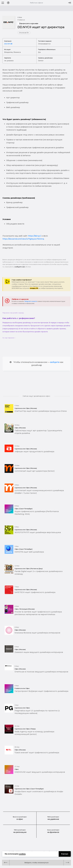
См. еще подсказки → (9, 338)
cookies (22, 854)
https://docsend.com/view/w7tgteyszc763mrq (23, 239)
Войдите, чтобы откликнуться (36, 863)
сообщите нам (20, 267)
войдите (55, 362)
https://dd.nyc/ (35, 236)
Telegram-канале (31, 301)
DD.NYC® (8, 44)
